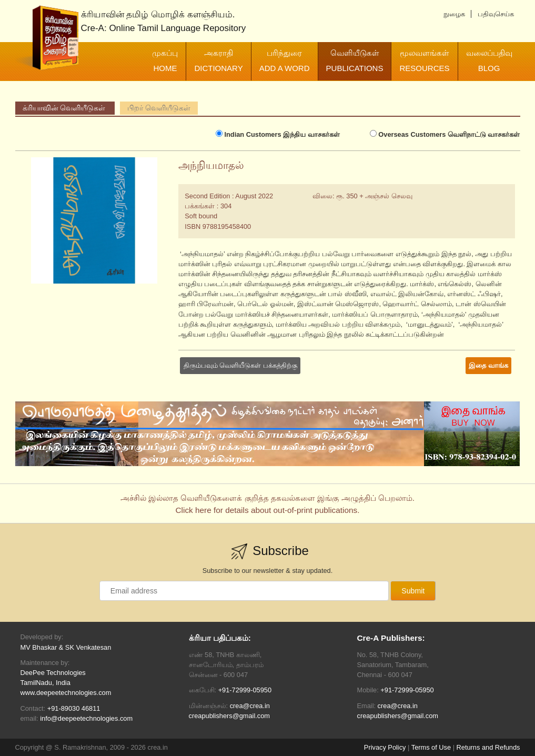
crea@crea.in (250, 706)
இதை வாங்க (488, 365)
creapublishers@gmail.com (230, 716)
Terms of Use (431, 747)
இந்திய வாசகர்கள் (277, 134)
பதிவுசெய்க (496, 14)
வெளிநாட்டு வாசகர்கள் (445, 134)
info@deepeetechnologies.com (86, 718)
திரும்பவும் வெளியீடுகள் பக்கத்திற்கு (240, 365)
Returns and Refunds (488, 747)
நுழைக (454, 14)
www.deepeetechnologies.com (66, 693)
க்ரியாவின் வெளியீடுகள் (65, 108)
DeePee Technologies (53, 673)
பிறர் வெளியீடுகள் (159, 108)
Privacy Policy (385, 747)
